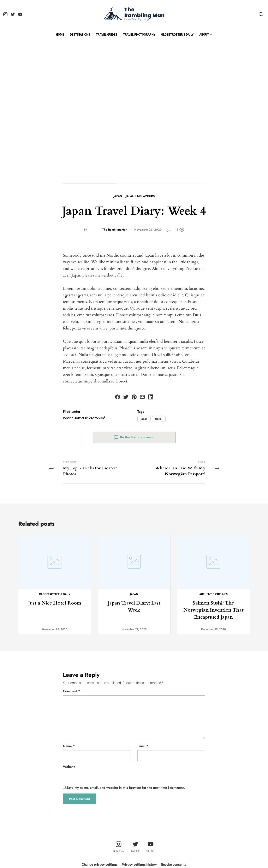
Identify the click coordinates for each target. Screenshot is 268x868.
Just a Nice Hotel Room (55, 603)
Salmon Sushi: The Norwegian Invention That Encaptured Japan (214, 610)
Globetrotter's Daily (55, 594)
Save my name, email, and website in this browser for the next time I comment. (126, 788)
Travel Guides (106, 35)
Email (143, 746)
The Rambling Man (115, 230)
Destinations (80, 35)
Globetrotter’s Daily (177, 35)
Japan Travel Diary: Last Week (134, 607)
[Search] (261, 14)
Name (69, 746)
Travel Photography (139, 35)
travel (159, 419)
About (204, 35)
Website (69, 767)
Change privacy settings (100, 865)
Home (60, 35)
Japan (118, 196)
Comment (72, 691)
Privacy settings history (139, 865)
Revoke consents (174, 865)
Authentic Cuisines (213, 594)
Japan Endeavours (140, 196)
